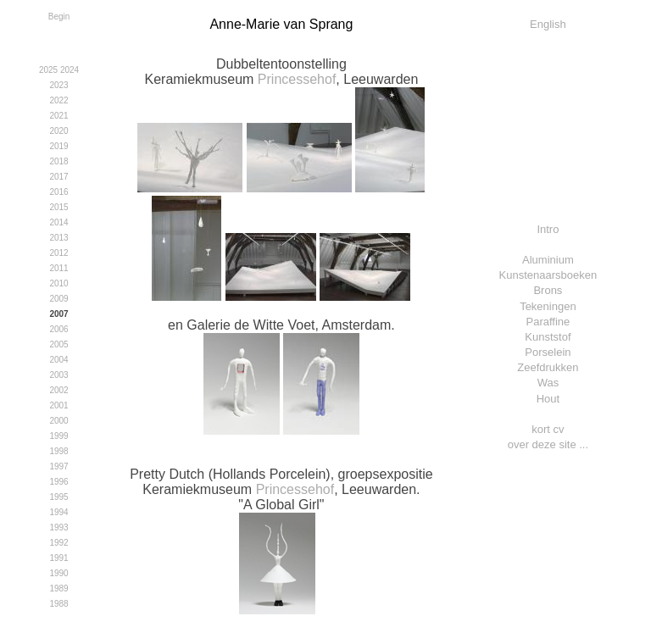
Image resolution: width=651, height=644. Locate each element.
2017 (58, 177)
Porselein (548, 352)
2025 (48, 70)
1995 (58, 497)
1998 (58, 451)
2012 (58, 253)
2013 (58, 238)
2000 (58, 421)
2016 (58, 192)
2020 (58, 131)
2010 (58, 283)
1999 (58, 436)
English (548, 24)
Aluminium (548, 260)
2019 (58, 146)
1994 (58, 512)
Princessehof (297, 79)
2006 (58, 329)
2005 (58, 344)
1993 (58, 527)
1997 (58, 466)
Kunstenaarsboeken (548, 275)
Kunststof (548, 337)
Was (548, 383)
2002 (58, 390)
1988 (58, 604)
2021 (58, 116)
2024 (70, 70)
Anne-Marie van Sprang (281, 24)
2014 (58, 222)
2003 (58, 375)
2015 (58, 207)
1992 (58, 543)
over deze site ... (548, 444)
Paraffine (548, 322)
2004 (58, 360)
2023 (58, 85)
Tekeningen (548, 306)
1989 (58, 588)
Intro (548, 229)
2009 (58, 299)
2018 (58, 161)
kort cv (548, 429)
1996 (58, 482)
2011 (58, 268)
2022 (58, 100)
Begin (59, 17)
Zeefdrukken (548, 367)
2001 (58, 405)
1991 (58, 558)
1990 (58, 573)
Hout (548, 399)
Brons (548, 290)
